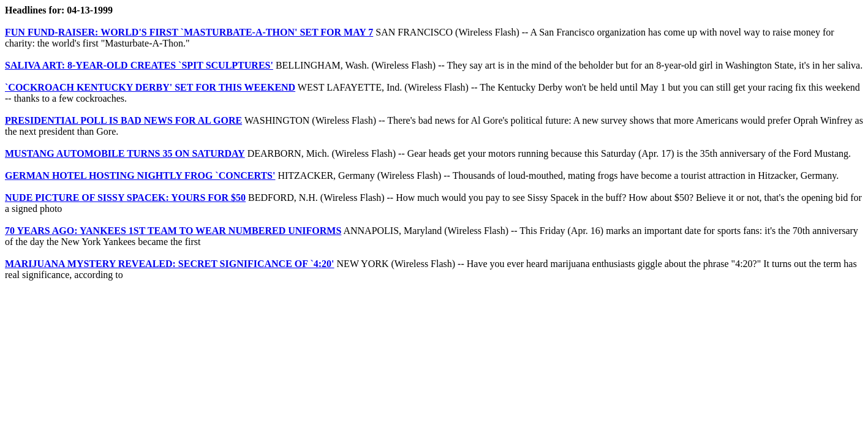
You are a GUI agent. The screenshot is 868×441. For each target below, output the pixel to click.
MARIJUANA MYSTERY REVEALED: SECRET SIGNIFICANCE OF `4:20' (170, 264)
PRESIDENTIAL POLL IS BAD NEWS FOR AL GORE (123, 120)
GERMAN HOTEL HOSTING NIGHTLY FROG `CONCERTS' (140, 175)
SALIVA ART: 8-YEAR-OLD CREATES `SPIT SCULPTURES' (139, 65)
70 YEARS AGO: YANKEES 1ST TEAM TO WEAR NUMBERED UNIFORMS (173, 231)
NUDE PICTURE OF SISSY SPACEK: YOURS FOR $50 (125, 198)
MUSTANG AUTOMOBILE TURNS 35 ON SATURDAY (125, 153)
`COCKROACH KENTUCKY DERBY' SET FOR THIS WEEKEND (150, 87)
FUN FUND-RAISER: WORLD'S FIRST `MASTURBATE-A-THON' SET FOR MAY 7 (189, 32)
